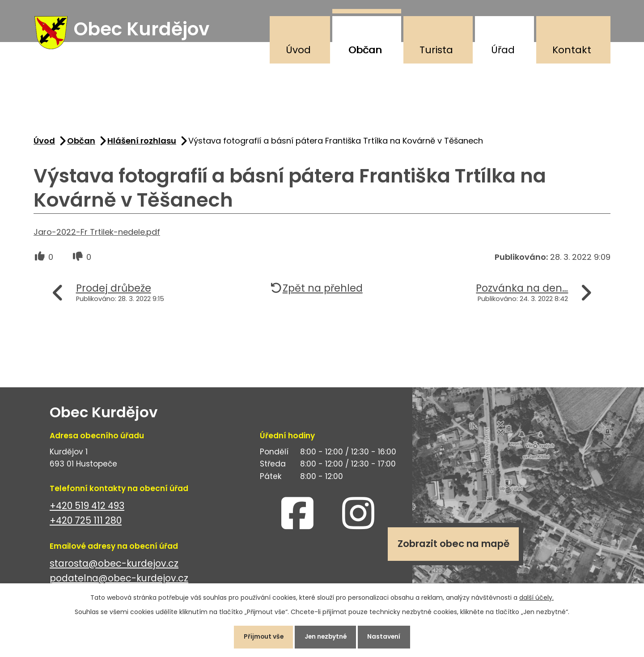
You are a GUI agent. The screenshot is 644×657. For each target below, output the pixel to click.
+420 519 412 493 (87, 507)
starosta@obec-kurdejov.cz (114, 565)
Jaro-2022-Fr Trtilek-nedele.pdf (97, 234)
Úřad (503, 50)
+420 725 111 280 (86, 522)
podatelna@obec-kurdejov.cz (119, 580)
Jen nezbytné (326, 636)
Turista (436, 50)
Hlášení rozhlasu (142, 142)
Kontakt (572, 50)
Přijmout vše (261, 636)
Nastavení (387, 636)
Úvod (298, 50)
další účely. (536, 597)
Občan (365, 50)
